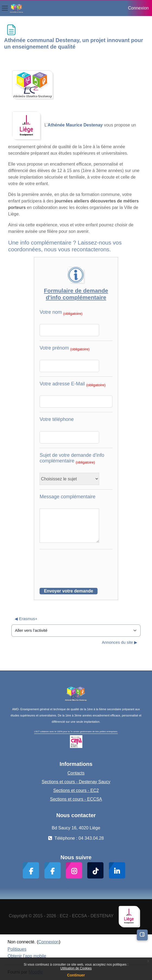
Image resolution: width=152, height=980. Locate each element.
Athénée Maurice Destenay (75, 125)
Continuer (76, 975)
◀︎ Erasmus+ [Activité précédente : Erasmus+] (26, 619)
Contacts (76, 773)
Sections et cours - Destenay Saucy (76, 782)
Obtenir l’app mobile (27, 956)
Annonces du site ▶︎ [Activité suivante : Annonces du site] (120, 642)
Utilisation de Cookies (76, 968)
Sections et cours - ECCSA (76, 799)
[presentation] (81, 564)
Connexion (139, 8)
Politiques (17, 949)
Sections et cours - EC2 (76, 790)
